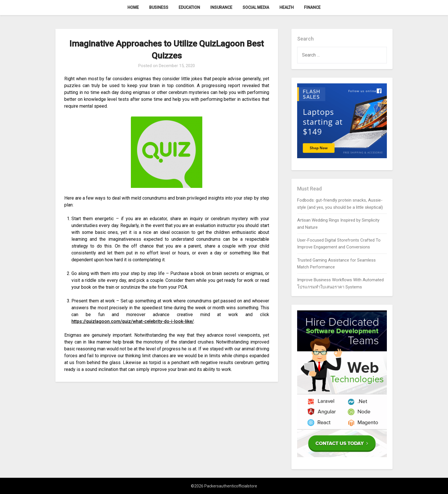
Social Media (256, 7)
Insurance (221, 7)
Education (189, 7)
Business (159, 7)
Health (287, 7)
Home (133, 7)
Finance (312, 7)
